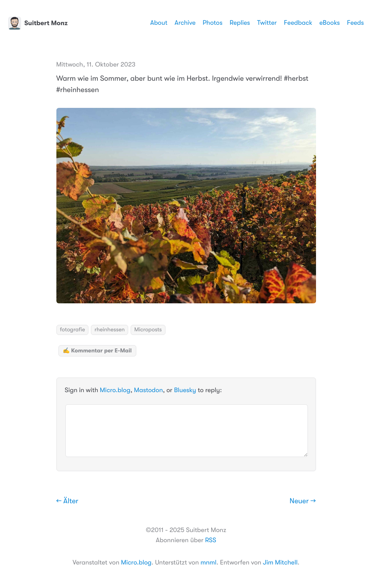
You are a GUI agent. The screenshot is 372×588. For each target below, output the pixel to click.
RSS (211, 540)
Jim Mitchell (280, 562)
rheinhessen (110, 330)
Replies (240, 23)
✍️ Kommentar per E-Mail (97, 351)
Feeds (355, 23)
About (159, 23)
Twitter (267, 23)
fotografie (73, 330)
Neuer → (303, 501)
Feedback (298, 23)
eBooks (329, 23)
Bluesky (185, 390)
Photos (213, 23)
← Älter (68, 501)
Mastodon (148, 390)
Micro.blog (115, 390)
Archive (185, 23)
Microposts (148, 330)
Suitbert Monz (38, 23)
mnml (208, 562)
